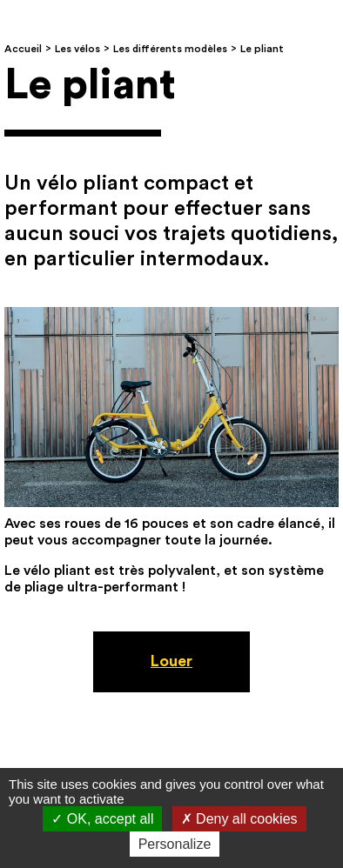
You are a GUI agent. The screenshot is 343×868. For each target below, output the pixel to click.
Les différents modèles (170, 49)
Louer (171, 661)
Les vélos (77, 49)
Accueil (23, 49)
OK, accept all (102, 819)
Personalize (175, 844)
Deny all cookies (239, 819)
